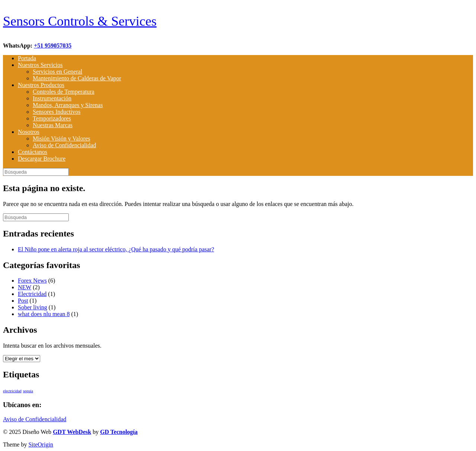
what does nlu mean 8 (44, 314)
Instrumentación (52, 98)
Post (23, 301)
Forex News (32, 281)
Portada (27, 58)
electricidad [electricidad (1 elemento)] (12, 391)
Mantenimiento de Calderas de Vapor (77, 78)
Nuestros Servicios (40, 65)
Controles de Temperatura (64, 92)
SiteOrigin (41, 444)
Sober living (33, 307)
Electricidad (32, 294)
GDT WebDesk (72, 432)
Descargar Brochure (42, 159)
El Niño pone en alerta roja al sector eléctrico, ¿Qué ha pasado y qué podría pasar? (116, 249)
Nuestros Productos (41, 85)
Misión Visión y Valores (61, 138)
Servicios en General (57, 72)
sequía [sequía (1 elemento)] (28, 391)
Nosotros (29, 132)
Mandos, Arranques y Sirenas (68, 105)
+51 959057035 (53, 46)
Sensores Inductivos (57, 112)
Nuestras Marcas (53, 125)
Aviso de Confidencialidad (64, 145)
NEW (25, 287)
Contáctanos (33, 152)
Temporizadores (52, 118)
